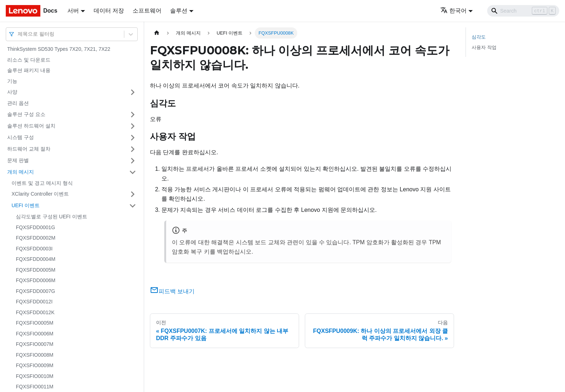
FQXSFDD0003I (34, 249)
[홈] (157, 33)
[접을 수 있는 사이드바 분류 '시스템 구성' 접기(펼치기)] (133, 138)
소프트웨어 (147, 11)
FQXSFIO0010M (35, 376)
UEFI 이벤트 (26, 205)
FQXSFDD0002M (36, 238)
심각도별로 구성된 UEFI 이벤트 (52, 217)
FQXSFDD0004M (36, 259)
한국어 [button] (453, 11)
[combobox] (18, 34)
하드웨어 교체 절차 (29, 149)
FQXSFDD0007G (35, 291)
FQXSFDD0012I (34, 302)
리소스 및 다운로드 (29, 60)
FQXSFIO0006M (35, 334)
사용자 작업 (484, 47)
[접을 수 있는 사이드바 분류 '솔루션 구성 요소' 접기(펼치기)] (133, 115)
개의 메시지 (21, 172)
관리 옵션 (18, 103)
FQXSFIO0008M (35, 355)
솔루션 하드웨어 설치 (31, 126)
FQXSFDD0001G (35, 227)
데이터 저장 (109, 11)
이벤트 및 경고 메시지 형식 (42, 183)
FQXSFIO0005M (35, 323)
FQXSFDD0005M (36, 270)
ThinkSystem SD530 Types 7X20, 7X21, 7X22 (59, 49)
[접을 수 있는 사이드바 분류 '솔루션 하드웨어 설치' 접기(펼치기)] (133, 126)
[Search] (523, 11)
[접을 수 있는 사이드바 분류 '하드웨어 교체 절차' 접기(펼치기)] (133, 149)
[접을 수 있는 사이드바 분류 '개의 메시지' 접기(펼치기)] (133, 172)
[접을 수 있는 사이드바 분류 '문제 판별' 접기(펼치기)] (133, 161)
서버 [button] (73, 11)
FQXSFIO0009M (35, 365)
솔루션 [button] (179, 11)
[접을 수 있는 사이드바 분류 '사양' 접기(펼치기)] (133, 92)
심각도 (479, 37)
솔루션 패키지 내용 (29, 70)
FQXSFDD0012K (35, 312)
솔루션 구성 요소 (26, 114)
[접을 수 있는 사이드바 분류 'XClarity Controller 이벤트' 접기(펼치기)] (133, 194)
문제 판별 (18, 160)
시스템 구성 (21, 137)
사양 (12, 92)
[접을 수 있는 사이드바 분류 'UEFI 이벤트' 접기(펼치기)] (133, 206)
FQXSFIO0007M (35, 344)
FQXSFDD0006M (36, 280)
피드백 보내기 (172, 291)
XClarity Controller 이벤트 (40, 194)
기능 (12, 81)
